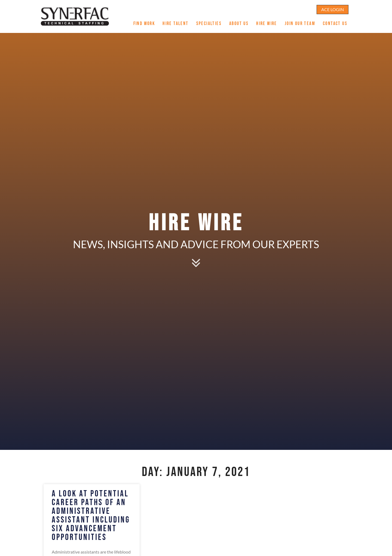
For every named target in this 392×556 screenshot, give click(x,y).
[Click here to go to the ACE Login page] (333, 7)
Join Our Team (302, 21)
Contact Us (337, 21)
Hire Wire (269, 21)
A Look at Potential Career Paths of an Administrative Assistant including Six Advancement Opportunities (91, 516)
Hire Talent (177, 21)
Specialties (211, 21)
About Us (241, 21)
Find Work (146, 21)
